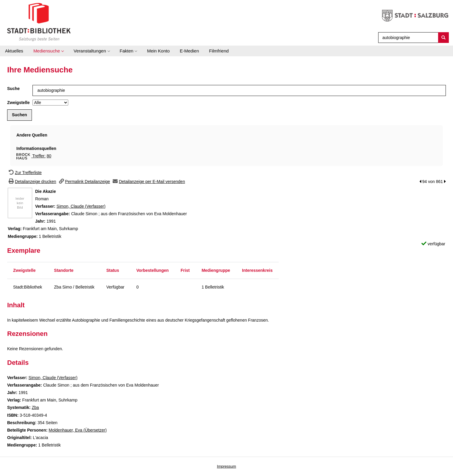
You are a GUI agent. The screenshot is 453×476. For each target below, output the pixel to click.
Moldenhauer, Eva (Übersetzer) (78, 430)
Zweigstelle (18, 103)
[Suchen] (443, 38)
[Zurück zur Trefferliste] (24, 173)
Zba (35, 407)
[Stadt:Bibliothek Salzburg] (39, 22)
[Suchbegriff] (407, 38)
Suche (13, 89)
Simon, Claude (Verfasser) (81, 206)
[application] (48, 51)
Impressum (226, 466)
